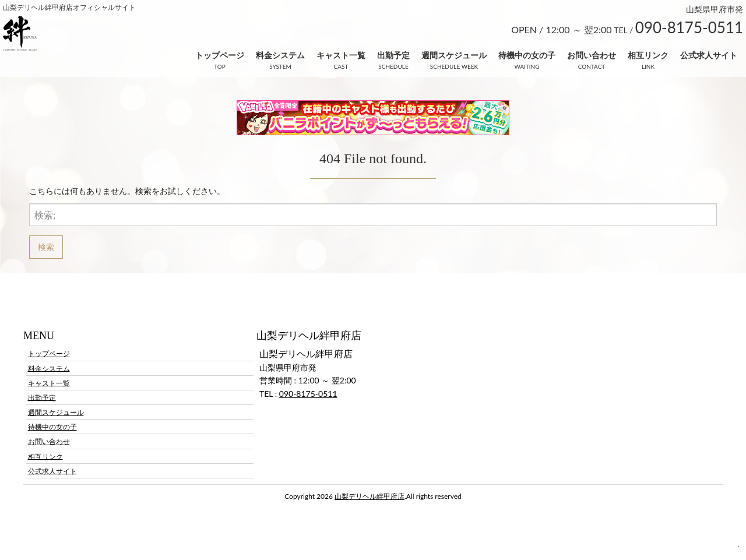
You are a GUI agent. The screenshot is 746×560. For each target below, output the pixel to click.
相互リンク (648, 55)
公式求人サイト (709, 55)
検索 (46, 247)
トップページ (220, 55)
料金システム (280, 55)
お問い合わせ (592, 55)
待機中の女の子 (527, 55)
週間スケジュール (454, 55)
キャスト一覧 (341, 55)
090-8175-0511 (308, 394)
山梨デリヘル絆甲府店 (370, 496)
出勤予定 (393, 55)
